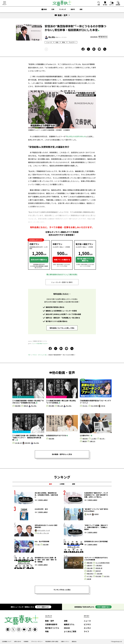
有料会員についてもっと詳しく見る (62, 328)
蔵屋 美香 (90, 563)
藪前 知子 (98, 571)
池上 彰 (89, 514)
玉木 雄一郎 (18, 443)
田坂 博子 (90, 571)
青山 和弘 (52, 37)
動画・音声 (50, 621)
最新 (50, 484)
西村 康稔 (51, 406)
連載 (81, 9)
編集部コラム (69, 624)
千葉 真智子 (99, 566)
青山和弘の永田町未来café (76, 136)
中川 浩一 (85, 406)
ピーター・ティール (43, 533)
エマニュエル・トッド (44, 530)
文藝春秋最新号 (51, 624)
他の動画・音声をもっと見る (62, 454)
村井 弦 (103, 406)
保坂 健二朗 (99, 568)
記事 (53, 9)
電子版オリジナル (52, 628)
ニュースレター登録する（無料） (62, 282)
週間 (74, 484)
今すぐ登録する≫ (43, 607)
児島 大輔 (90, 568)
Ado (39, 545)
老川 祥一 (102, 439)
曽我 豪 (26, 406)
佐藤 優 (96, 514)
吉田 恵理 (100, 574)
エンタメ (87, 628)
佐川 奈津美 (94, 406)
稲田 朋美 (18, 406)
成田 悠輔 (46, 545)
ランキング (62, 9)
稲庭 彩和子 (90, 574)
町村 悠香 (98, 576)
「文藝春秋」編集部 (42, 500)
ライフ (86, 632)
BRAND (67, 628)
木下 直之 (90, 576)
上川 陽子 (94, 439)
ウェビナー (72, 42)
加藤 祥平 (90, 566)
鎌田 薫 (85, 441)
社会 (57, 42)
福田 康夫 (85, 439)
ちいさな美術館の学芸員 (103, 563)
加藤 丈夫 (93, 441)
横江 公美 (60, 406)
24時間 (62, 484)
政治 (64, 42)
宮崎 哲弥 (28, 443)
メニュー (5, 4)
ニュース (49, 42)
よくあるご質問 (70, 632)
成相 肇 (89, 579)
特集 (47, 632)
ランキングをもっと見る (62, 590)
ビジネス (87, 624)
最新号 (73, 9)
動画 (45, 9)
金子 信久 (107, 576)
